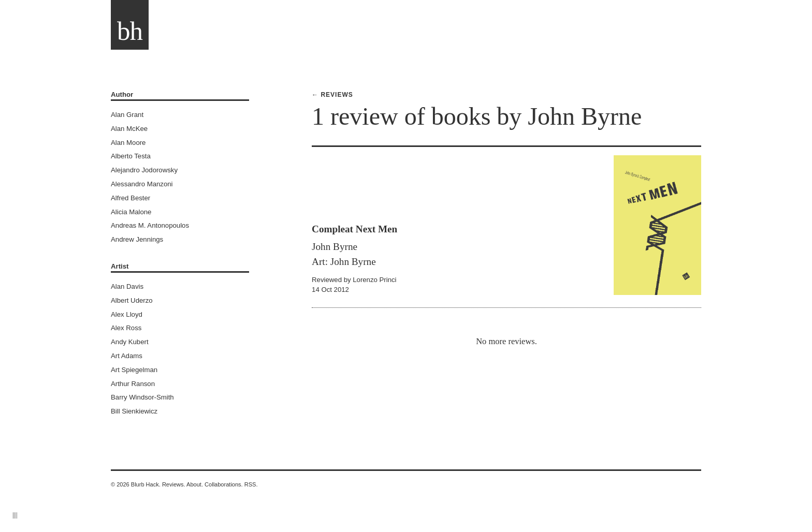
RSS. (251, 484)
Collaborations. (224, 484)
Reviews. (174, 484)
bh (130, 31)
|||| (15, 515)
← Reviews (332, 95)
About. (195, 484)
